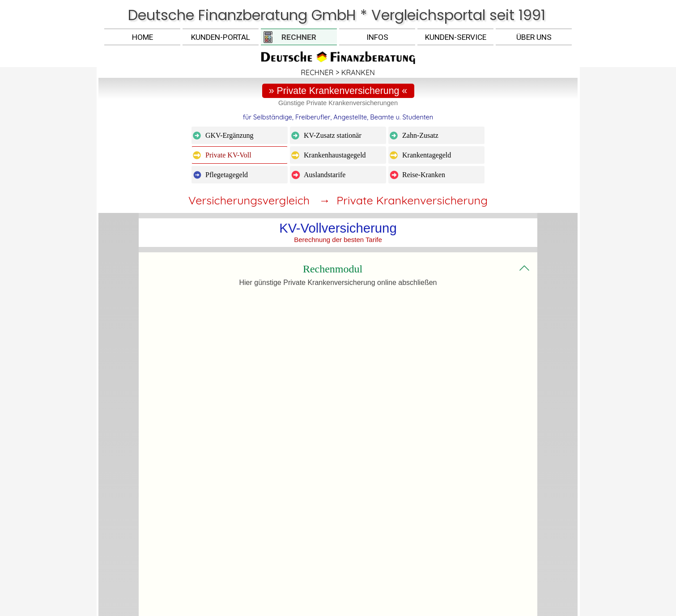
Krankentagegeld (427, 155)
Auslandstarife (325, 175)
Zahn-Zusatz (420, 135)
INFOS (377, 37)
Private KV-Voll (228, 155)
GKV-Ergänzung (230, 135)
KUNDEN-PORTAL (221, 37)
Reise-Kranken (424, 175)
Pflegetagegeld (227, 175)
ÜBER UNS (534, 37)
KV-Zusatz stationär (333, 135)
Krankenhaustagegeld (335, 155)
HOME (142, 37)
